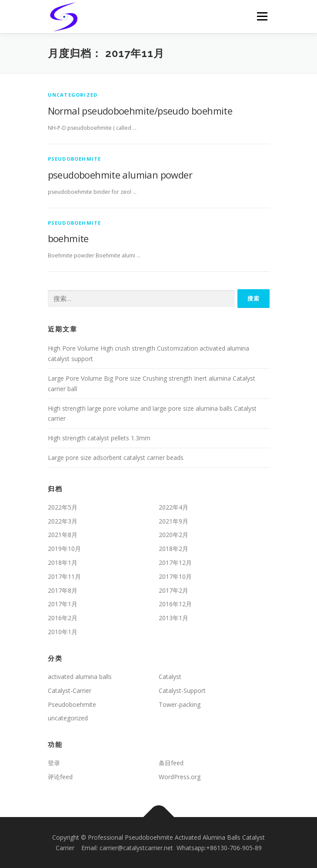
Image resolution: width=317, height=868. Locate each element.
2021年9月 (174, 521)
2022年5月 (63, 507)
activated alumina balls (80, 677)
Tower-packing (180, 704)
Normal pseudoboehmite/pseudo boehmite (140, 111)
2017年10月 (175, 576)
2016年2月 (63, 618)
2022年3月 (63, 521)
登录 (54, 763)
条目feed (171, 763)
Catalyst (170, 677)
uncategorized (73, 95)
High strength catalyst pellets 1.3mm (99, 438)
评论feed (60, 777)
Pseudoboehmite (75, 159)
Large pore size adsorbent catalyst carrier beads (116, 458)
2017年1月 (63, 604)
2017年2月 (174, 590)
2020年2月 (174, 535)
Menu (262, 16)
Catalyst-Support (182, 691)
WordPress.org (180, 777)
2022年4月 (174, 507)
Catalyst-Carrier (70, 691)
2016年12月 (175, 604)
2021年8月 (63, 535)
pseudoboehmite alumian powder (120, 175)
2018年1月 (63, 562)
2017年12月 (175, 562)
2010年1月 (63, 632)
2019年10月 (64, 549)
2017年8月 (63, 590)
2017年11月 (64, 576)
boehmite (68, 238)
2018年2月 (174, 549)
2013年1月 (174, 618)
